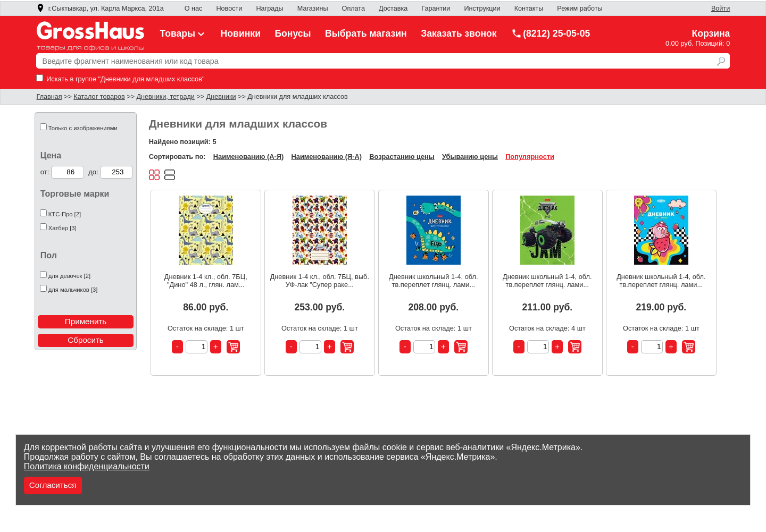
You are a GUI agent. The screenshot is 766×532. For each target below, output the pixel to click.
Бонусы (293, 33)
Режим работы (580, 9)
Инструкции (482, 9)
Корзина (711, 33)
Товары (184, 33)
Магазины (313, 9)
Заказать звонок (459, 33)
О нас (194, 9)
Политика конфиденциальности (87, 466)
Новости (229, 9)
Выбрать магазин (366, 33)
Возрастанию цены (402, 157)
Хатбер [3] (63, 228)
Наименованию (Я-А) (327, 157)
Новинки (241, 33)
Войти (721, 9)
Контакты (529, 9)
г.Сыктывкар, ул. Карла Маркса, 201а (100, 9)
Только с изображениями (83, 128)
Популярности (530, 157)
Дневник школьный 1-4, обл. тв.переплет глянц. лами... (433, 281)
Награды (269, 9)
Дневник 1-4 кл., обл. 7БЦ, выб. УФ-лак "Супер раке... (320, 281)
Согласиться (53, 485)
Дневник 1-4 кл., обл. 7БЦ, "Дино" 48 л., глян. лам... (206, 281)
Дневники (221, 97)
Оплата (353, 9)
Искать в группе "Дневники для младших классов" (120, 79)
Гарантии (436, 9)
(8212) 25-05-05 (551, 33)
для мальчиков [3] (73, 290)
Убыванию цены (470, 157)
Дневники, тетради (166, 97)
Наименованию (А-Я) (248, 157)
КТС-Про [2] (65, 214)
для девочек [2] (69, 276)
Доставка (393, 9)
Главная (49, 97)
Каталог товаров (99, 97)
